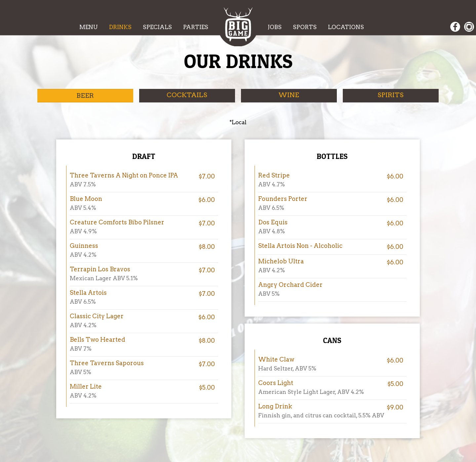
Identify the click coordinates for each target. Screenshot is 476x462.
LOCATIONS (346, 27)
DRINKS (121, 27)
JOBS (275, 27)
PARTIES (196, 27)
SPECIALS (158, 27)
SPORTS (305, 27)
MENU (89, 27)
